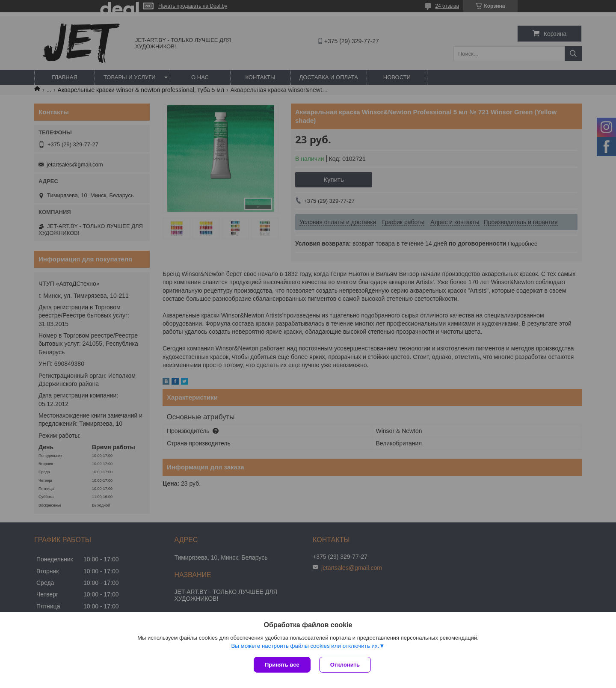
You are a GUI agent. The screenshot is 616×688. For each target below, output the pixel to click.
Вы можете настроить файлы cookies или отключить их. (305, 646)
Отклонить (345, 665)
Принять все (282, 665)
